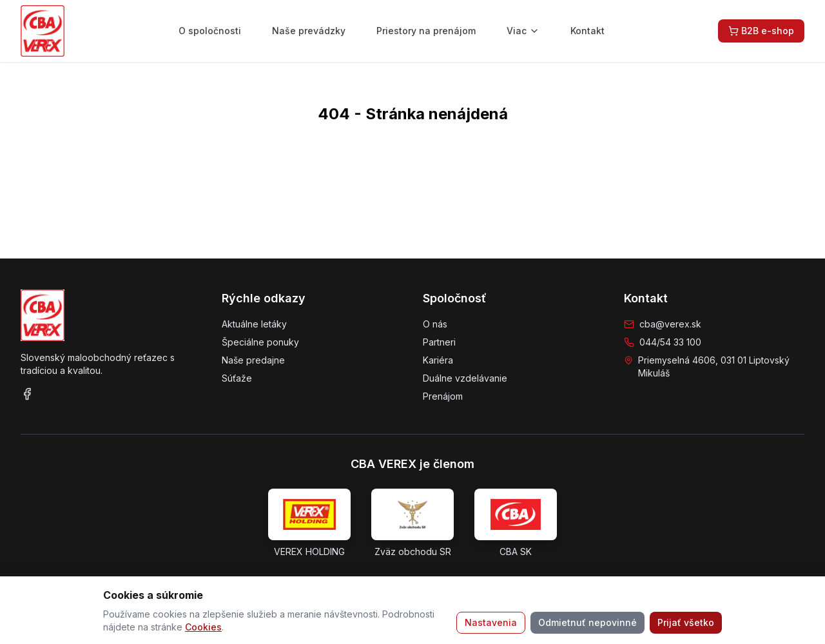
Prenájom (443, 396)
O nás (435, 324)
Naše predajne (253, 360)
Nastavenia (491, 622)
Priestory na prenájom (426, 31)
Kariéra (438, 360)
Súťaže (237, 378)
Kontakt (587, 31)
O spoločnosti (210, 31)
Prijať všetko (686, 622)
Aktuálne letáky (254, 324)
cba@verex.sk (670, 324)
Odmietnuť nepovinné (587, 622)
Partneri (439, 342)
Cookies (203, 627)
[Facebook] (27, 394)
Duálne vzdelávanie (465, 378)
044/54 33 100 (670, 342)
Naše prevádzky (309, 31)
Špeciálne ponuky (260, 342)
